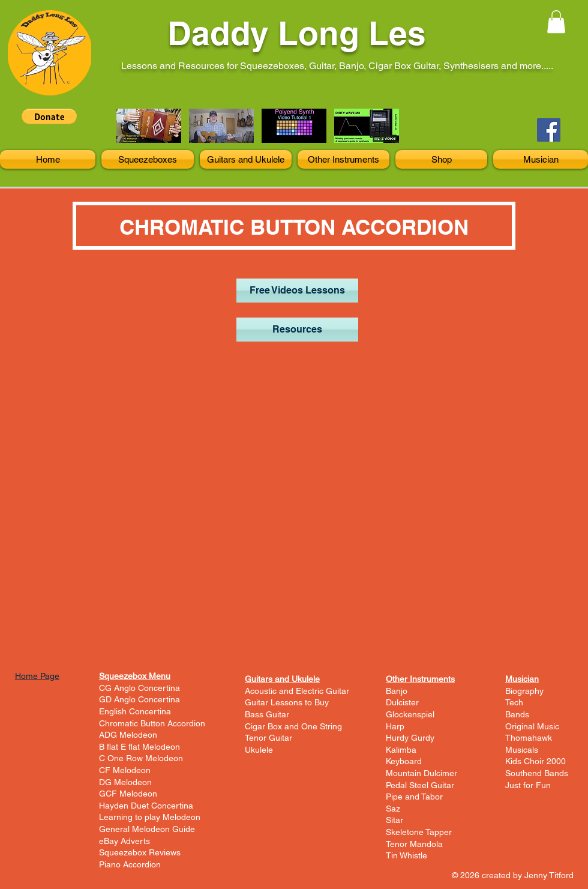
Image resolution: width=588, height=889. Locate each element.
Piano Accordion (130, 864)
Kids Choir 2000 (535, 761)
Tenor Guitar (268, 738)
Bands (517, 714)
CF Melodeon (125, 770)
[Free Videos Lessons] (297, 291)
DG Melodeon (125, 782)
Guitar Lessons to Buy (287, 702)
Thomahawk (529, 738)
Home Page (37, 676)
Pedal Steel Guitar (420, 785)
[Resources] (297, 330)
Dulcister (402, 702)
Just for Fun (528, 785)
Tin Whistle (406, 855)
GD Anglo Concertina (139, 699)
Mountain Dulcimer (421, 773)
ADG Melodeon (128, 735)
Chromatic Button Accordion (152, 723)
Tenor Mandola (414, 844)
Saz (393, 809)
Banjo (397, 691)
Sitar (394, 820)
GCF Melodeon (128, 794)
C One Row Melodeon (141, 758)
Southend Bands (537, 773)
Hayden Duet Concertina (146, 806)
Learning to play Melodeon (150, 817)
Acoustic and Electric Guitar (297, 691)
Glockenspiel (410, 714)
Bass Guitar (267, 714)
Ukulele (259, 750)
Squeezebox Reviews (140, 852)
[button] (556, 22)
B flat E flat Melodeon (139, 747)
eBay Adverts (124, 841)
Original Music (532, 726)
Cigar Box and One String (293, 726)
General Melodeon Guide (147, 829)
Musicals (522, 750)
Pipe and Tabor (414, 797)
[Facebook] (549, 130)
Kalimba (401, 750)
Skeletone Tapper (419, 832)
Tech (514, 702)
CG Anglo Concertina (139, 688)
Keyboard (404, 761)
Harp (395, 726)
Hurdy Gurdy (410, 738)
